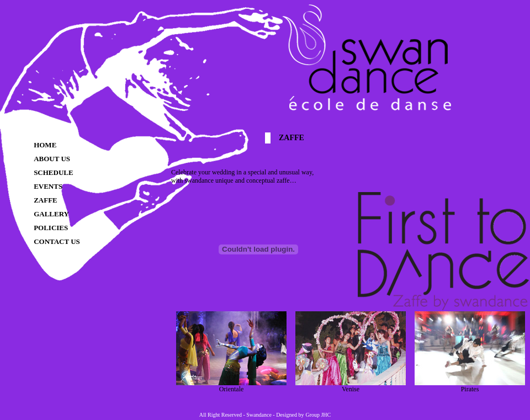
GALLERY (51, 214)
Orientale (231, 386)
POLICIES (51, 228)
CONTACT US (57, 241)
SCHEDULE (54, 172)
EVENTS (48, 186)
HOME (45, 145)
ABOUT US (52, 159)
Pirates (470, 386)
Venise (351, 386)
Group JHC (318, 415)
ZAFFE (46, 200)
